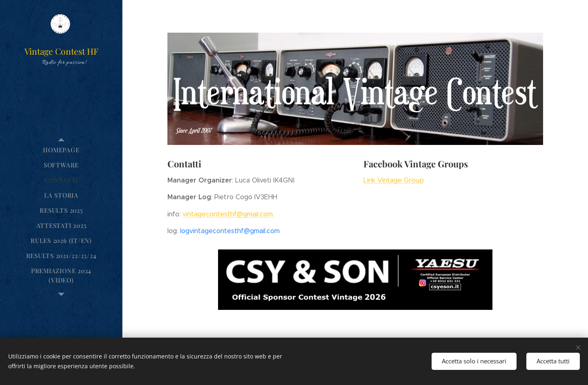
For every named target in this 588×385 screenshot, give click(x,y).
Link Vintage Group (394, 180)
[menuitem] (61, 150)
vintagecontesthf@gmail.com (229, 214)
